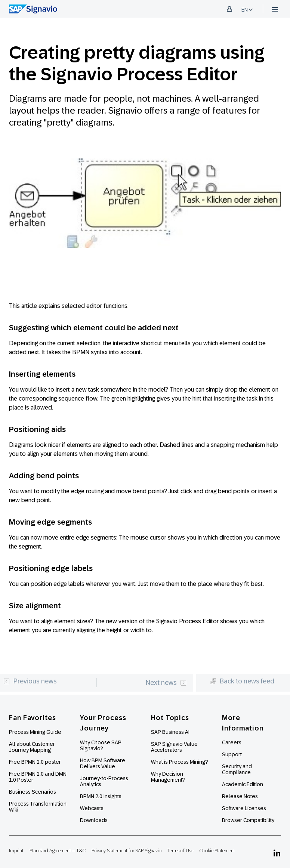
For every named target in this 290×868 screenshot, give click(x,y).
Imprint (16, 851)
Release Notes (240, 796)
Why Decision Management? (168, 777)
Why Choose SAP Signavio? (101, 745)
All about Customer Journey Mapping (32, 747)
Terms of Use (180, 851)
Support (232, 754)
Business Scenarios (33, 792)
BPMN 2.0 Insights (101, 796)
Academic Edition (243, 784)
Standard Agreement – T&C (58, 851)
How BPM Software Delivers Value (103, 763)
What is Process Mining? (180, 762)
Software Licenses (244, 808)
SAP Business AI (170, 732)
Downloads (94, 820)
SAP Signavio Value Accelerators (174, 747)
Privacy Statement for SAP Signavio (127, 851)
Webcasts (92, 808)
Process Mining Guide (35, 732)
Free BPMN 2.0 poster (35, 762)
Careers (232, 742)
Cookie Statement (217, 851)
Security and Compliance (237, 769)
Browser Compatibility (248, 820)
